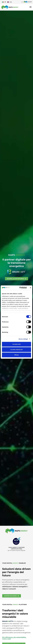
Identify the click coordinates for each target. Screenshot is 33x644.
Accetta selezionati (16, 350)
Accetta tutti (17, 344)
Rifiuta (16, 355)
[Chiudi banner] (30, 288)
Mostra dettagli (23, 339)
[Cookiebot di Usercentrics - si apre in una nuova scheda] (20, 288)
